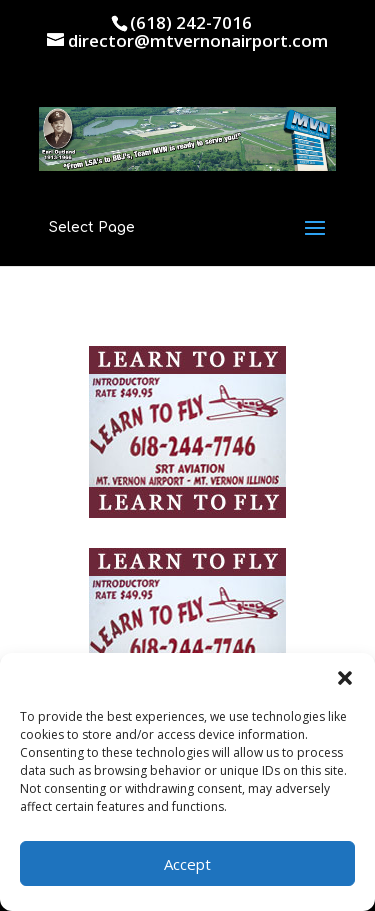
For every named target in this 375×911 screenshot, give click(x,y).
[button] (345, 678)
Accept (187, 864)
